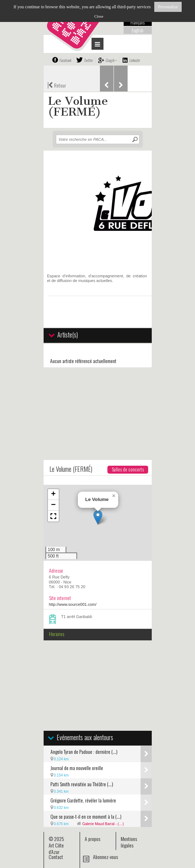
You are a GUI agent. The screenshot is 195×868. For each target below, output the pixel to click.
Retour (57, 85)
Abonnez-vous (105, 857)
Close (99, 16)
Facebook (65, 60)
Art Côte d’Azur (56, 848)
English (138, 30)
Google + (111, 60)
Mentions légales (129, 842)
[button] (98, 517)
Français (138, 22)
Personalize (168, 7)
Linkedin (134, 60)
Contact (56, 857)
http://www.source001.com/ (73, 604)
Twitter (88, 60)
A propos (92, 839)
